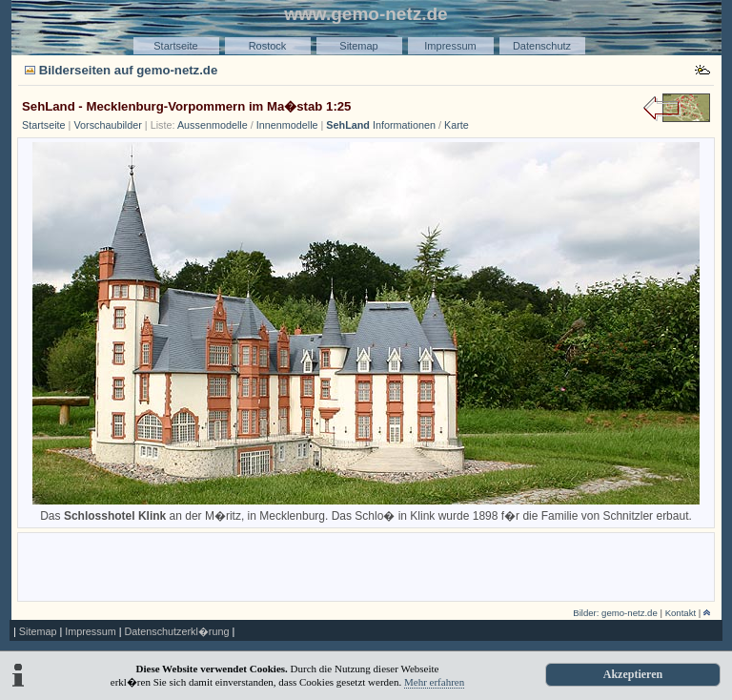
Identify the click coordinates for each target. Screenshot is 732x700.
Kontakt (681, 613)
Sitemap (358, 46)
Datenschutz (542, 46)
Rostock (268, 46)
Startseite (175, 46)
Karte (457, 125)
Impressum (450, 46)
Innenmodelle (287, 125)
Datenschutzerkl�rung (176, 631)
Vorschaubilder (107, 125)
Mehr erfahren (434, 682)
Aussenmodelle (213, 125)
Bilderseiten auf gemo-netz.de (129, 70)
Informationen (381, 125)
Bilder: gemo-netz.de (615, 613)
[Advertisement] (366, 566)
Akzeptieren (633, 674)
